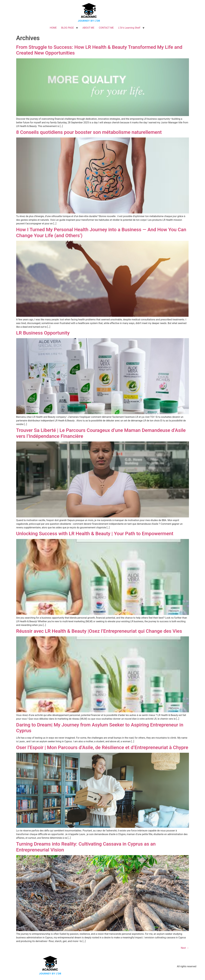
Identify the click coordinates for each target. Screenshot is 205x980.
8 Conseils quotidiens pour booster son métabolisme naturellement (89, 132)
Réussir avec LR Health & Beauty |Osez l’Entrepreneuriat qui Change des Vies (99, 631)
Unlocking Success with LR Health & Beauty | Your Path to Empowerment (95, 534)
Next (185, 948)
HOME (53, 28)
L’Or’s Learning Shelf (129, 28)
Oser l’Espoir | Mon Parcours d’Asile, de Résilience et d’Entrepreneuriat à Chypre (102, 747)
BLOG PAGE (67, 28)
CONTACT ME (106, 28)
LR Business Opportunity (43, 333)
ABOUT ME (88, 28)
